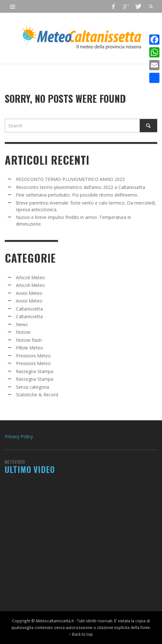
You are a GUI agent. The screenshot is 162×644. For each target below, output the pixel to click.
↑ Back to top (81, 634)
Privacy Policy (19, 436)
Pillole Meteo (29, 348)
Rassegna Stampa (35, 371)
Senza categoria (33, 387)
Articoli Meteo (30, 277)
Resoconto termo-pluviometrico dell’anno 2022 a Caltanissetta (81, 187)
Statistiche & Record (37, 395)
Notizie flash (29, 340)
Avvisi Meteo (29, 293)
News (22, 324)
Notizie (23, 332)
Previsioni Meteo (33, 356)
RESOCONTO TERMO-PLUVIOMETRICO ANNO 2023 (70, 179)
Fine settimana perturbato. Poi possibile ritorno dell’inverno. (77, 195)
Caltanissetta (29, 309)
